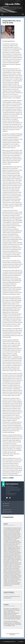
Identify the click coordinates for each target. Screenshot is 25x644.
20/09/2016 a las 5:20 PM (9, 594)
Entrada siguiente (8, 512)
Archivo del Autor (7, 498)
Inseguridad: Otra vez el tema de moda (11, 22)
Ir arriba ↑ (21, 642)
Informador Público (12, 4)
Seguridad (7, 506)
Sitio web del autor (10, 498)
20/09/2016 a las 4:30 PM (9, 525)
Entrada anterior (8, 510)
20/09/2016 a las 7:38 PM (9, 606)
